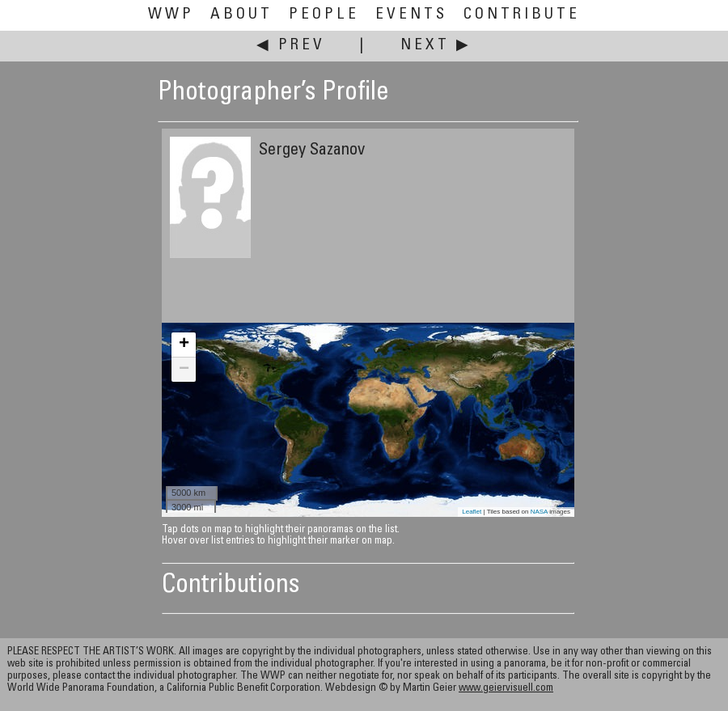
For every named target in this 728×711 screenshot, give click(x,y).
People (324, 15)
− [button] (184, 370)
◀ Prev (291, 46)
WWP (171, 15)
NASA (539, 512)
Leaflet (472, 512)
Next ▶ (436, 46)
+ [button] (184, 345)
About (241, 15)
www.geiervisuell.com (506, 689)
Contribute (522, 15)
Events (411, 15)
